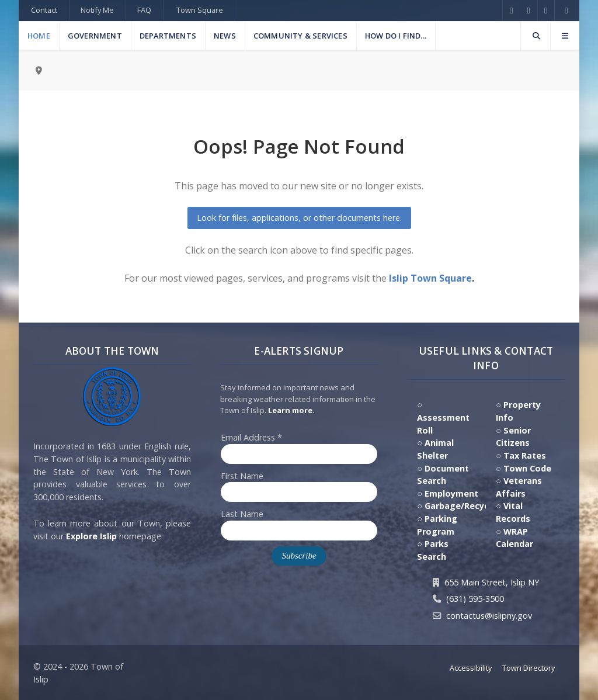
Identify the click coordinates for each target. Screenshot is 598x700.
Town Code (527, 468)
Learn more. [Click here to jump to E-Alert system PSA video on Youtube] (291, 410)
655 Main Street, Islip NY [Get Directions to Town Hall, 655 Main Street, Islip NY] (492, 582)
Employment (451, 493)
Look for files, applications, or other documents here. (299, 218)
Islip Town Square (430, 278)
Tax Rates (525, 455)
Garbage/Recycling (465, 506)
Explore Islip (91, 536)
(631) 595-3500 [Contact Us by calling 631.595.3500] (475, 599)
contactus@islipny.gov (489, 616)
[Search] (536, 36)
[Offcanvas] (565, 36)
